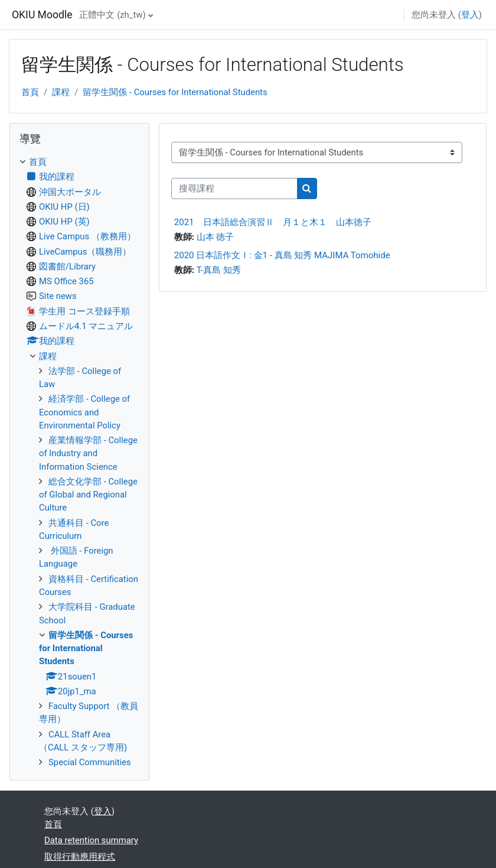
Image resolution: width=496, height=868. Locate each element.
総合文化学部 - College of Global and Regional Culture (88, 495)
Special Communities (90, 762)
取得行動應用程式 (80, 857)
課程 (61, 92)
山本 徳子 (216, 237)
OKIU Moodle (42, 15)
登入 (470, 15)
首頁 (30, 92)
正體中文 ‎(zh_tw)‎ (112, 15)
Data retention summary (91, 840)
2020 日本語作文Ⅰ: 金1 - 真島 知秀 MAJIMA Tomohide (282, 255)
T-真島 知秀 (219, 270)
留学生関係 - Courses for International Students (175, 92)
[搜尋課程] (234, 188)
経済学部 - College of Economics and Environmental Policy (84, 412)
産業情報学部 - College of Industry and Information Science (88, 453)
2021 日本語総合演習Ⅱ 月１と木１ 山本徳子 (273, 222)
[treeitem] (79, 462)
